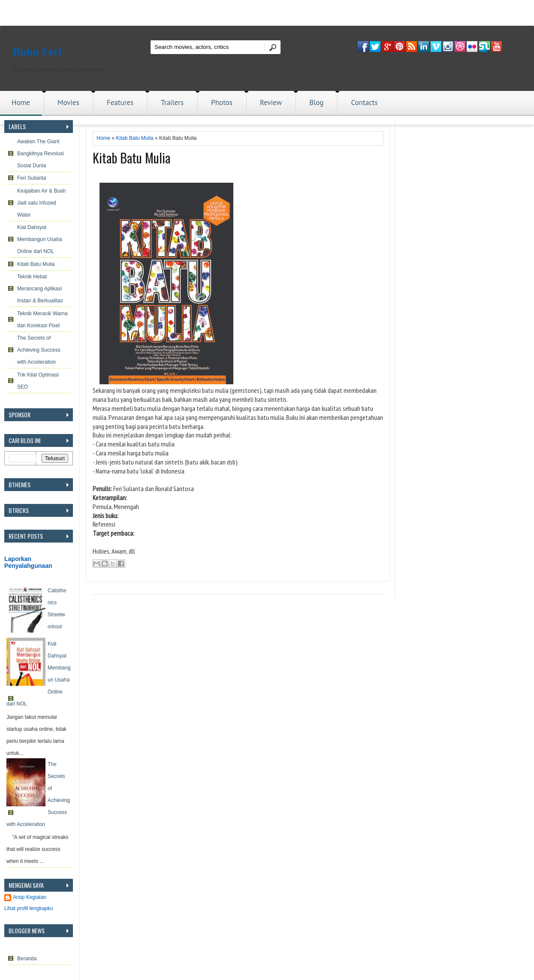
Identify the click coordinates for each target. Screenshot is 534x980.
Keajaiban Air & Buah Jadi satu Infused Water (41, 203)
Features (120, 103)
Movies (68, 103)
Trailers (172, 103)
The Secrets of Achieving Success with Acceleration (39, 350)
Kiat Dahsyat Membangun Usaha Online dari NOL (40, 239)
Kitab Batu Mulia (36, 264)
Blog (316, 103)
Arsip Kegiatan (30, 897)
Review (271, 103)
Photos (222, 103)
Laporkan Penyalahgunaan (28, 562)
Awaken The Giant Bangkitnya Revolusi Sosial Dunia (41, 154)
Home (21, 103)
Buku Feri (37, 52)
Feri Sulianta (32, 178)
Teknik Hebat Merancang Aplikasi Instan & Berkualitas (40, 289)
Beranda (27, 959)
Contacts (364, 103)
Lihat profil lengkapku (29, 908)
